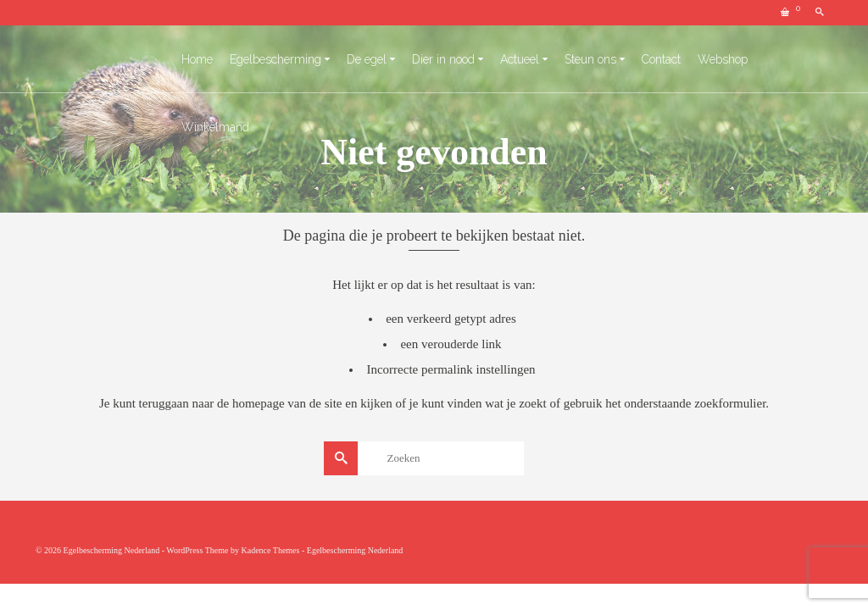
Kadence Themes (270, 550)
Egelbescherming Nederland (355, 550)
